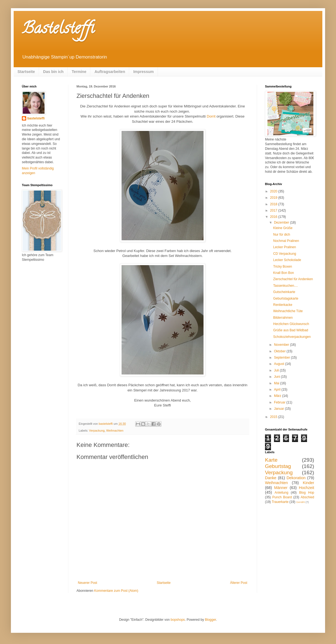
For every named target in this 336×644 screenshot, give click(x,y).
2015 (274, 417)
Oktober (280, 351)
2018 (274, 204)
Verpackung (97, 431)
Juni (277, 377)
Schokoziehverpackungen (292, 337)
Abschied (307, 497)
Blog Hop (307, 493)
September (282, 358)
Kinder (308, 483)
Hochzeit (306, 488)
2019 (274, 198)
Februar (280, 402)
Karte (271, 460)
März (278, 396)
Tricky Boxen (283, 267)
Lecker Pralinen (285, 247)
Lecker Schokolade (287, 260)
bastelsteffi (36, 118)
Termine (79, 72)
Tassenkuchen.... (285, 286)
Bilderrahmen (283, 318)
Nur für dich (282, 235)
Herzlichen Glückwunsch (291, 324)
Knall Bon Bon (284, 273)
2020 (274, 191)
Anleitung (281, 493)
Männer (281, 488)
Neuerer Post (88, 583)
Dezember (282, 223)
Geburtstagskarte (286, 298)
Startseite (26, 72)
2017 (274, 210)
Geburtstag (278, 466)
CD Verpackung (285, 254)
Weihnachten (115, 431)
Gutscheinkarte (284, 292)
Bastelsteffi (58, 30)
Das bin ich (53, 72)
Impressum (144, 72)
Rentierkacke (283, 305)
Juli (277, 370)
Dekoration (296, 478)
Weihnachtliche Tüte (288, 311)
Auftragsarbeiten (110, 72)
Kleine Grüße (283, 228)
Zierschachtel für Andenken (293, 279)
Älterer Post (239, 583)
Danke (271, 478)
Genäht (300, 502)
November (282, 345)
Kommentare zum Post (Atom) (116, 591)
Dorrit (211, 116)
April (278, 390)
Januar (279, 409)
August (280, 364)
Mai (277, 383)
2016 (274, 217)
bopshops (178, 620)
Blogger (210, 620)
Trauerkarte (280, 502)
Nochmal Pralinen (286, 241)
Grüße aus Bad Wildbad (291, 330)
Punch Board (282, 497)
